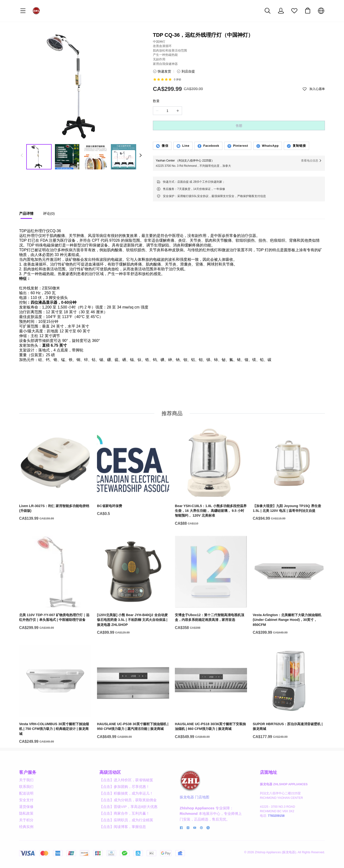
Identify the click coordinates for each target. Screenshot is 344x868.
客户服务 (28, 791)
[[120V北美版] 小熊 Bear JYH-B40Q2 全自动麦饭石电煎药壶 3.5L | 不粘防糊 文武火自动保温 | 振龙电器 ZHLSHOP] (133, 612)
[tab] (26, 215)
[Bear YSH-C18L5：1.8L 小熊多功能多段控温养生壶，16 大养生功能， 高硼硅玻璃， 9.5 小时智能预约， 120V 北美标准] (211, 503)
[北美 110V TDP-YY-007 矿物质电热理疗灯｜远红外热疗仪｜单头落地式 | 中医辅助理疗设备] (55, 609)
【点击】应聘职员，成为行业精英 (126, 838)
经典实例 (26, 845)
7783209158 (276, 834)
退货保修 (26, 825)
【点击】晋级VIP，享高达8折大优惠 (128, 825)
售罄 (239, 126)
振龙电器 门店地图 (194, 815)
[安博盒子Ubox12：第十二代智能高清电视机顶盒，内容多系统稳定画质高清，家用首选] (211, 609)
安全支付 (26, 818)
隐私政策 (26, 832)
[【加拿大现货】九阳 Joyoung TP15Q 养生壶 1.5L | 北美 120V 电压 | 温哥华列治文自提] (289, 500)
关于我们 (26, 798)
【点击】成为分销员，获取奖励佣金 (128, 818)
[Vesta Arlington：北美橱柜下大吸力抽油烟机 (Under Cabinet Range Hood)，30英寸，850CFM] (289, 612)
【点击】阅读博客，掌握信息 (123, 845)
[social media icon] (181, 846)
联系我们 (26, 805)
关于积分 (26, 838)
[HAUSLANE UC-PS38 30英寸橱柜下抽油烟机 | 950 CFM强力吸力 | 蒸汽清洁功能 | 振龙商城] (133, 718)
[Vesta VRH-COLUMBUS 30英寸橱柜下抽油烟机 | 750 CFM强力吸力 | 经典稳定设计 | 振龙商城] (55, 721)
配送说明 (26, 812)
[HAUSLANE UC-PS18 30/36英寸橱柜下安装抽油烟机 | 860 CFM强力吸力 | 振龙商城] (211, 718)
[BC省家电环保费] (133, 498)
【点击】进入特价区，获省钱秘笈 (126, 798)
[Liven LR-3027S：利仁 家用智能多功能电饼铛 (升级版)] (55, 500)
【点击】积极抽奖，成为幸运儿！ (126, 812)
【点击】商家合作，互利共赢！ (124, 832)
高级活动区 (110, 791)
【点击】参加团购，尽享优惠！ (124, 805)
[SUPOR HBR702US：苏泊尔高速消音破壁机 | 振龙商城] (289, 718)
